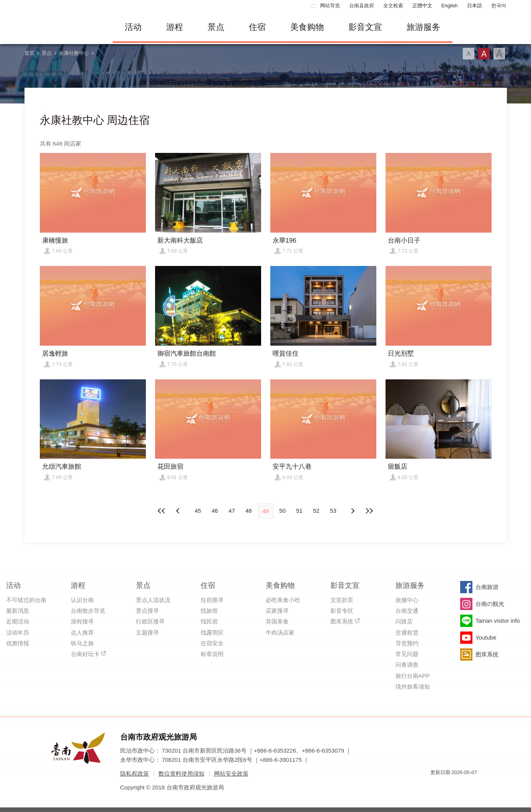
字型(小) (469, 54)
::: (313, 6)
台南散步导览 (88, 611)
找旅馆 (209, 611)
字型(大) (499, 54)
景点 (216, 27)
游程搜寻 (82, 621)
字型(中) (484, 54)
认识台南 (82, 600)
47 (232, 511)
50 (282, 511)
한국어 (499, 6)
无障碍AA (463, 786)
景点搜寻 (147, 611)
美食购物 (307, 27)
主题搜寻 (147, 632)
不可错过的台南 (26, 600)
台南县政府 (362, 6)
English (450, 6)
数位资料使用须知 (181, 773)
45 (198, 511)
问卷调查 (407, 665)
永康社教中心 (74, 53)
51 (300, 511)
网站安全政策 (231, 773)
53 (333, 511)
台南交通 (407, 611)
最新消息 (18, 611)
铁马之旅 (82, 643)
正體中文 (422, 6)
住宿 (257, 27)
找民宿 (209, 621)
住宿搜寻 (212, 600)
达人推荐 (82, 632)
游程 (175, 27)
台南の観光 (490, 604)
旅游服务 (423, 27)
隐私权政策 (135, 773)
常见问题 (407, 654)
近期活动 (18, 621)
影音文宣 (365, 27)
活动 (133, 27)
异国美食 (277, 621)
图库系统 (342, 621)
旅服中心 (407, 600)
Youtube (486, 637)
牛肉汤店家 (280, 632)
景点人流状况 (153, 600)
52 (316, 511)
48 (249, 511)
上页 (352, 511)
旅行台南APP (413, 676)
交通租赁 (407, 632)
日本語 (475, 6)
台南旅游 (487, 587)
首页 (29, 53)
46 (215, 511)
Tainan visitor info (498, 621)
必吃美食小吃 (283, 600)
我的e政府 (436, 786)
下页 (179, 511)
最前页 (162, 511)
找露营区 (212, 632)
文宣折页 (342, 600)
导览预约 (407, 643)
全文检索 (393, 6)
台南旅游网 (63, 27)
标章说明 (212, 654)
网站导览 (330, 6)
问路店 (404, 621)
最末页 (369, 511)
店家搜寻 (277, 611)
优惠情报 (18, 643)
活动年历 (18, 632)
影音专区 (342, 611)
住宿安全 (212, 643)
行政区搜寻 (150, 621)
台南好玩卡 (85, 654)
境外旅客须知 (413, 687)
